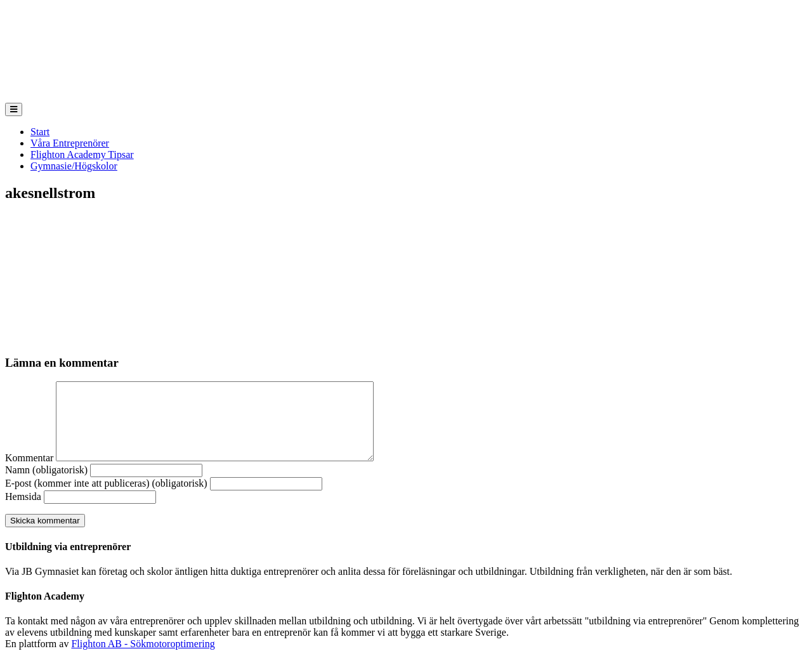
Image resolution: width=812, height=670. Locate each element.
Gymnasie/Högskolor (74, 166)
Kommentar (29, 473)
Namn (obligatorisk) (46, 485)
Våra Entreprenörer (70, 143)
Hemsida (23, 512)
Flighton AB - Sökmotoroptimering (143, 659)
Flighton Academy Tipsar (82, 154)
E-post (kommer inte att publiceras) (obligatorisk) (106, 498)
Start (40, 132)
